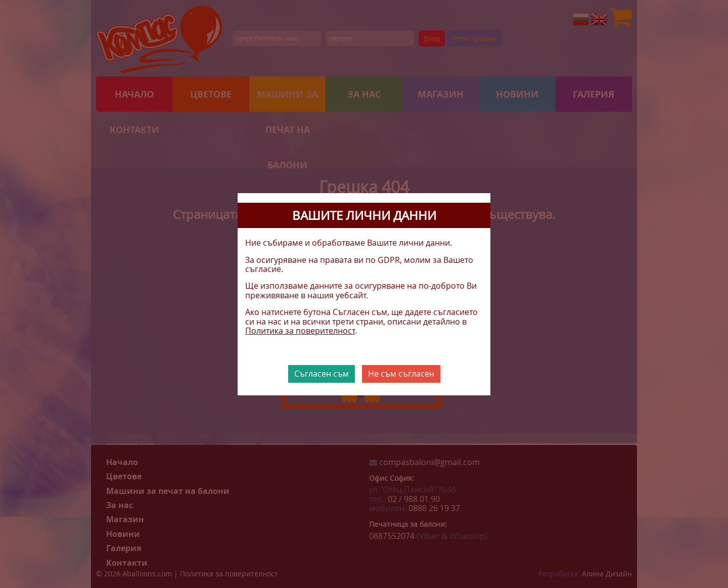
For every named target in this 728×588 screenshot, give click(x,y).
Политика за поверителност (300, 331)
